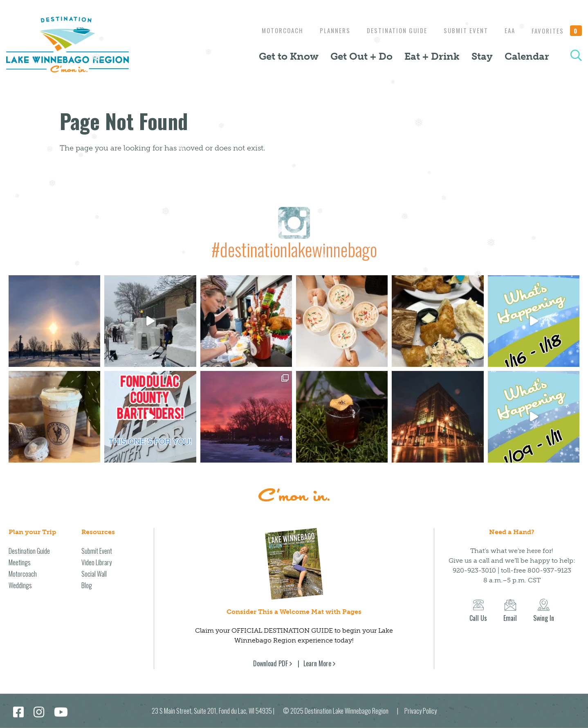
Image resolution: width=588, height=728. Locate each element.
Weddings (20, 585)
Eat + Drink (432, 56)
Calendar (527, 56)
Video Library (97, 562)
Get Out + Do (361, 56)
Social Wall (94, 574)
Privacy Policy (421, 711)
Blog (87, 585)
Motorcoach (272, 30)
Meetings (20, 562)
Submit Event (462, 30)
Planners (327, 30)
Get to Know (289, 56)
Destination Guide (391, 30)
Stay (482, 56)
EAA (508, 30)
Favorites (557, 31)
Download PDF (270, 663)
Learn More (317, 663)
